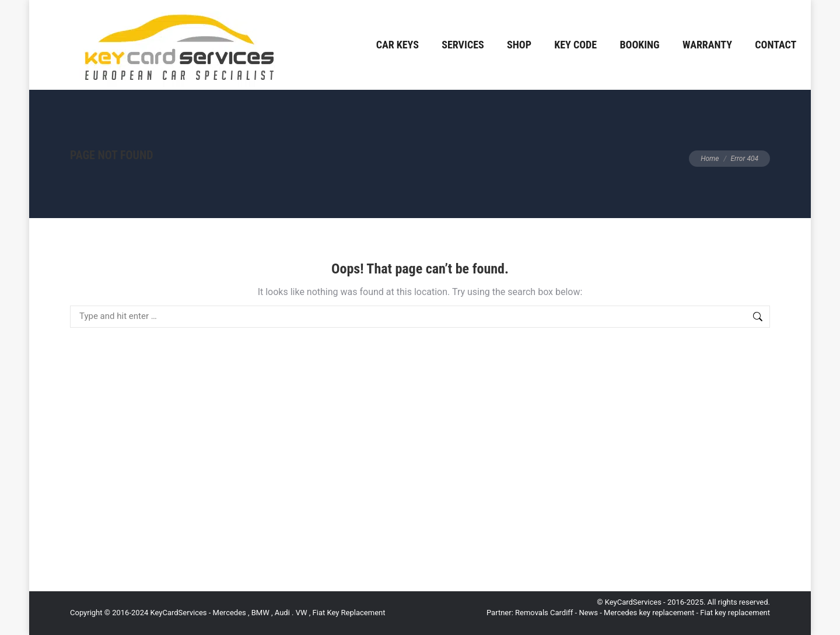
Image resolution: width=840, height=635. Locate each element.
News (588, 613)
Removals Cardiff (544, 613)
